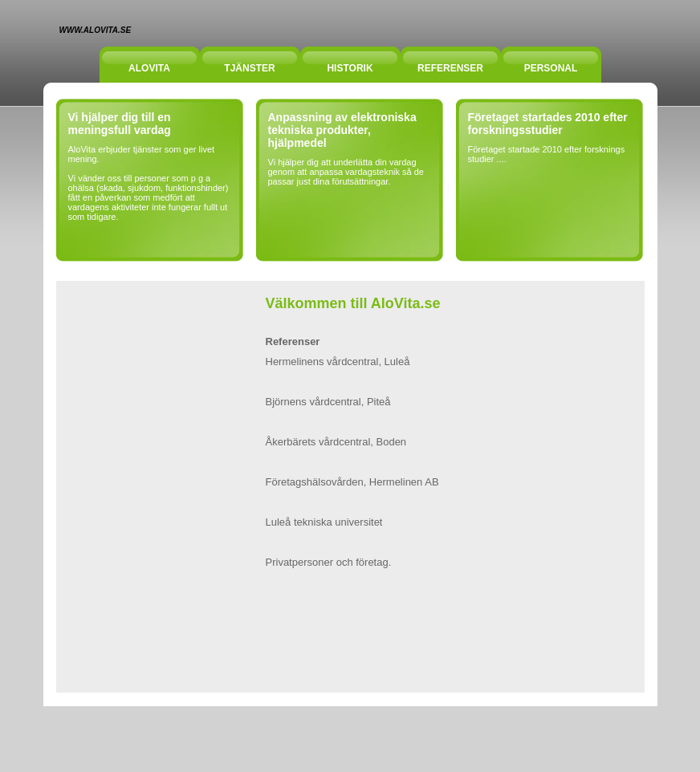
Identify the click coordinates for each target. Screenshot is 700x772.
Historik (350, 68)
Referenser (450, 68)
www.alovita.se (96, 30)
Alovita (149, 68)
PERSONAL (551, 68)
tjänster (249, 68)
